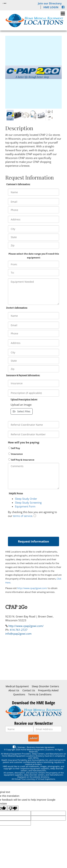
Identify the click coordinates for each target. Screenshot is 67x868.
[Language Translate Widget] (5, 3)
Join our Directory (50, 3)
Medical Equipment (17, 686)
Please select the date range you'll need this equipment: (34, 256)
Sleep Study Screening (28, 503)
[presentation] (35, 526)
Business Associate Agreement (41, 747)
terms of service (23, 516)
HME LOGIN (51, 7)
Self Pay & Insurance (21, 460)
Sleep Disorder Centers (45, 686)
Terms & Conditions (40, 694)
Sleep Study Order (26, 499)
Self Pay (14, 448)
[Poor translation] (13, 808)
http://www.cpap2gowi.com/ (32, 588)
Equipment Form (25, 506)
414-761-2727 (19, 630)
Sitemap (21, 747)
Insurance (16, 454)
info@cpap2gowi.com (18, 634)
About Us (14, 690)
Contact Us (29, 690)
